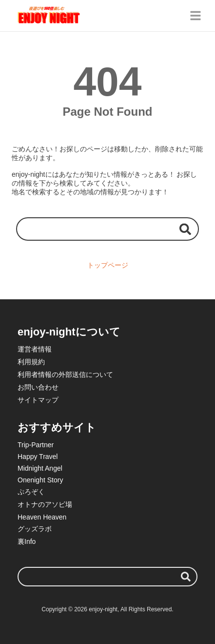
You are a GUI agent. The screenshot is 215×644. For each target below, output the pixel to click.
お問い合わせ (38, 387)
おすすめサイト (57, 427)
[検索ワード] (107, 229)
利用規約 (31, 362)
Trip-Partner (36, 445)
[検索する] (185, 229)
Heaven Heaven (42, 517)
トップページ (108, 265)
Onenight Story (40, 480)
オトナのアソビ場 (45, 504)
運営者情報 (35, 349)
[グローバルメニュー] (195, 16)
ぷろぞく (31, 492)
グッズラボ (35, 529)
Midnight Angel (40, 468)
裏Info (27, 541)
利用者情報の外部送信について (65, 374)
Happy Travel (38, 457)
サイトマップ (38, 400)
